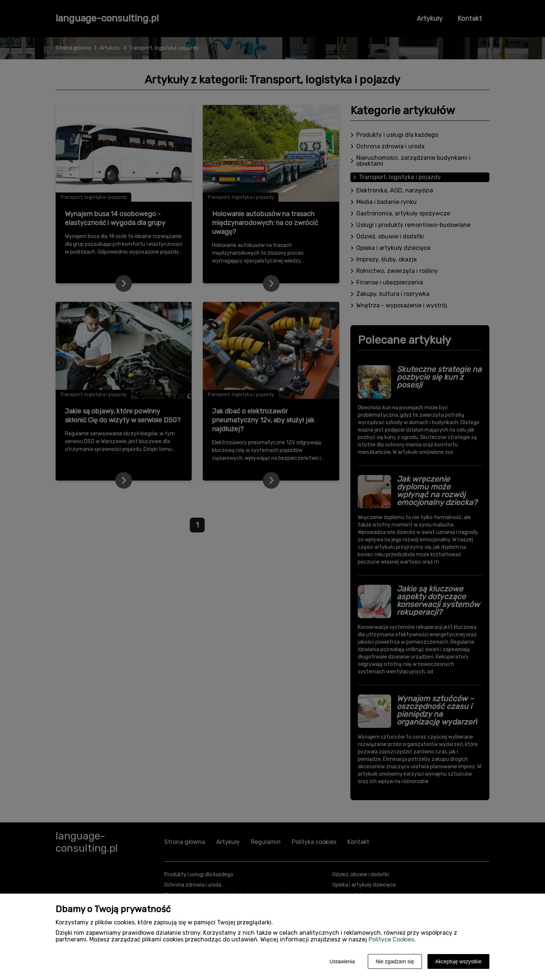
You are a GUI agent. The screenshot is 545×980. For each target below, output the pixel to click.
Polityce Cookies (391, 939)
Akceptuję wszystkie (458, 961)
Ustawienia (342, 961)
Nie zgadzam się (395, 961)
